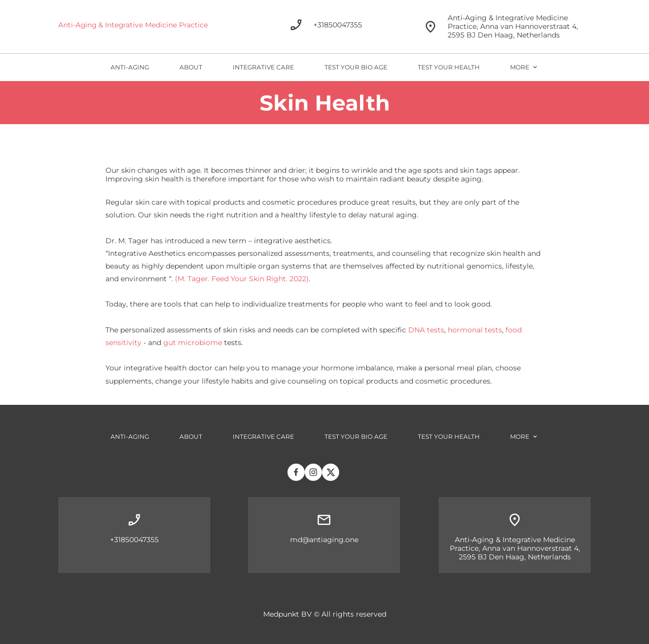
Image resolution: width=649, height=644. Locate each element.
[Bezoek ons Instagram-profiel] (313, 472)
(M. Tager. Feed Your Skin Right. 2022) (242, 279)
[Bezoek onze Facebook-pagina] (296, 472)
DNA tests (426, 330)
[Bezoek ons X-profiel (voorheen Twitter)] (331, 472)
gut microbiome (193, 343)
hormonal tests (475, 330)
